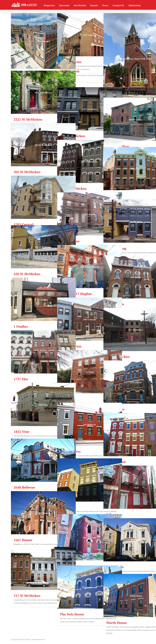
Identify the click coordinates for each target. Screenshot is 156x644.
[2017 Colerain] (90, 537)
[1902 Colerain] (90, 319)
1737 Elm (21, 379)
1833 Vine (21, 432)
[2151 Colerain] (90, 35)
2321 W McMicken (28, 119)
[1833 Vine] (43, 404)
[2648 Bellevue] (43, 460)
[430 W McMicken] (43, 247)
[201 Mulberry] (90, 424)
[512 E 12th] (90, 480)
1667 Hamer (23, 540)
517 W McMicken (27, 596)
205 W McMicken (27, 172)
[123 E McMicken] (90, 109)
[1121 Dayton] (90, 214)
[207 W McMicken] (90, 161)
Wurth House (116, 623)
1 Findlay (21, 326)
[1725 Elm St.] (43, 41)
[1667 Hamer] (43, 513)
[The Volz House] (90, 587)
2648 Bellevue (24, 487)
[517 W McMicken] (43, 568)
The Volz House (72, 614)
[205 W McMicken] (43, 145)
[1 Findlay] (43, 299)
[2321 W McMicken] (43, 92)
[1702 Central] (43, 197)
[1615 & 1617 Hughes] (90, 267)
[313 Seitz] (90, 372)
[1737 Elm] (43, 352)
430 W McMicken (27, 274)
